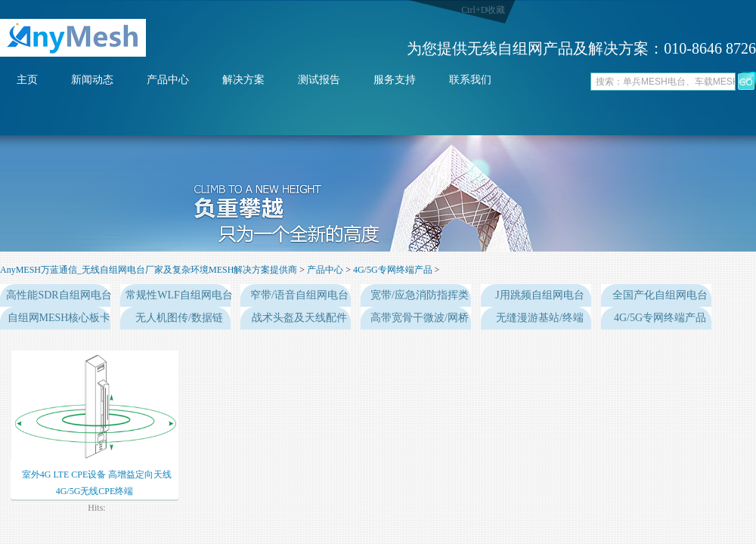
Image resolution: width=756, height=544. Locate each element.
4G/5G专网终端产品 (393, 270)
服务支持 (395, 80)
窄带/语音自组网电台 (299, 295)
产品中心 (168, 80)
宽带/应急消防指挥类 (420, 295)
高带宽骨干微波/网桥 (420, 318)
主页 (27, 80)
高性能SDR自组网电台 (59, 295)
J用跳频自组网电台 (539, 295)
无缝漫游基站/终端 (540, 318)
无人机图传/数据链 (179, 318)
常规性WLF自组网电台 (179, 295)
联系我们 (470, 80)
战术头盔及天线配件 (299, 318)
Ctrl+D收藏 (483, 10)
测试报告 (319, 80)
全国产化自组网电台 (660, 295)
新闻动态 (92, 80)
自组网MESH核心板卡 (59, 318)
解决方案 (243, 80)
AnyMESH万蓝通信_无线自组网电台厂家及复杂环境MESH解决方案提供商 (149, 270)
